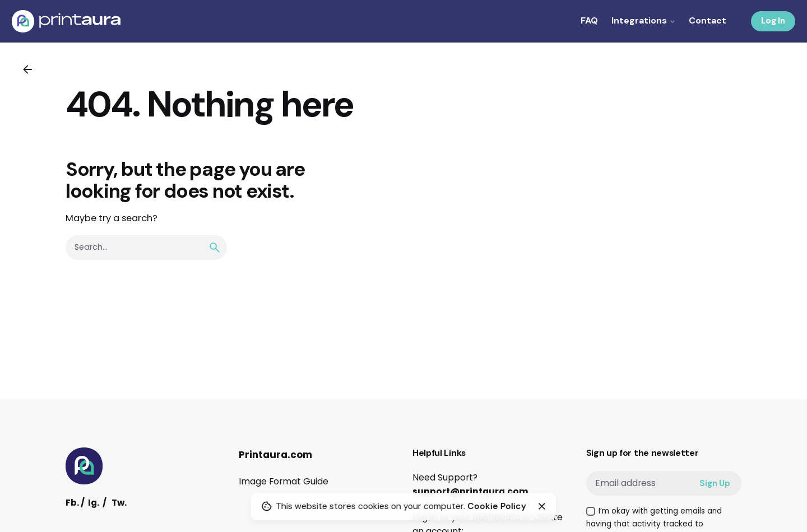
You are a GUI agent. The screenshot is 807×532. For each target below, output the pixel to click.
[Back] (27, 69)
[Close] (542, 506)
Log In (773, 21)
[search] (215, 248)
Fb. (72, 503)
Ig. (94, 503)
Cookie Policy (497, 506)
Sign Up (715, 483)
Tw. (119, 503)
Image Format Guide (284, 481)
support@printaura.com (470, 491)
